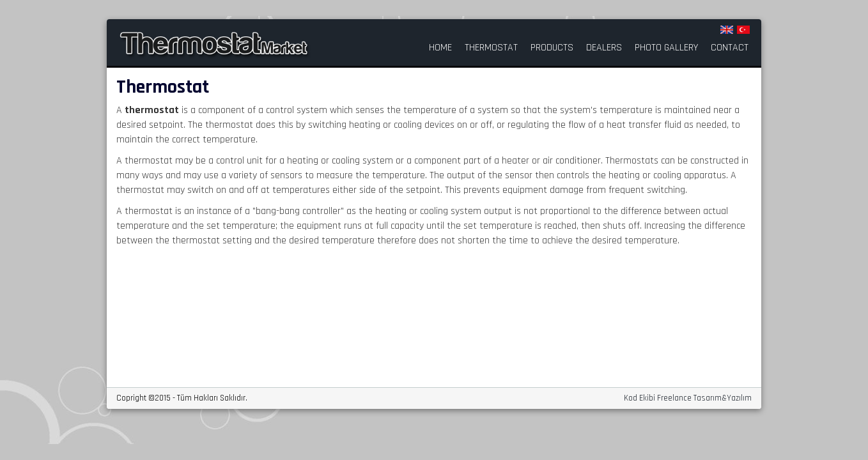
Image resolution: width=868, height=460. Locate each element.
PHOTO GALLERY (666, 48)
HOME (440, 48)
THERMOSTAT (491, 48)
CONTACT (730, 48)
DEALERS (604, 48)
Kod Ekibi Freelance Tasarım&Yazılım (688, 398)
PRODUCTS (552, 48)
